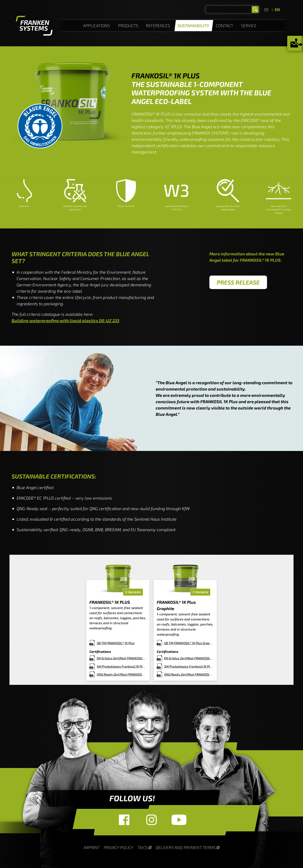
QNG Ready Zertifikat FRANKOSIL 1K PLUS (122, 674)
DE (266, 9)
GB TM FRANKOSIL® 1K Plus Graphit (189, 643)
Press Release (238, 282)
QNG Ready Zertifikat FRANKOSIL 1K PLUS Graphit (189, 674)
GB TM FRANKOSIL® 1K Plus (116, 643)
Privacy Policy (118, 847)
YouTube (179, 820)
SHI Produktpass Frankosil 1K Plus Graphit (189, 666)
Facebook (124, 820)
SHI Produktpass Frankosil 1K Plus (121, 666)
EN (277, 9)
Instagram (151, 820)
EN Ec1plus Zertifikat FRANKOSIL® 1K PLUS (122, 658)
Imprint (92, 847)
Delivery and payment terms (186, 847)
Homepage (34, 26)
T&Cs (143, 847)
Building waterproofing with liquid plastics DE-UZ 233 (65, 320)
